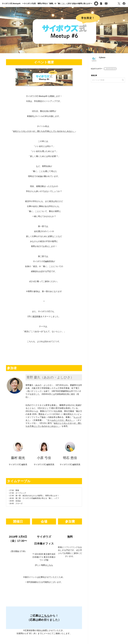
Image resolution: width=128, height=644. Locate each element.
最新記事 (94, 75)
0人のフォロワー (97, 69)
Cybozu (102, 57)
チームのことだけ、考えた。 (60, 420)
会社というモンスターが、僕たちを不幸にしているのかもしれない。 (44, 131)
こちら (50, 565)
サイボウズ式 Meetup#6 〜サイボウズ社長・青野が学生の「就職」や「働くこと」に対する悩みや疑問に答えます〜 (47, 4)
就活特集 (36, 316)
